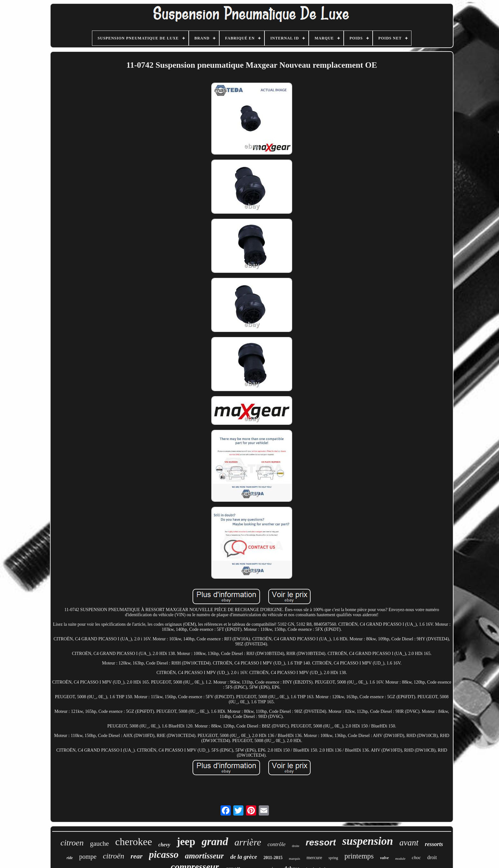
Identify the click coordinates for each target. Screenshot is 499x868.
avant (409, 843)
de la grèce (243, 857)
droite (295, 846)
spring (333, 858)
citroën (113, 856)
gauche (99, 844)
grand (215, 841)
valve (384, 858)
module (400, 858)
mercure (314, 858)
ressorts (434, 844)
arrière (248, 842)
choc (416, 858)
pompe (88, 857)
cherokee (134, 842)
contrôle (277, 844)
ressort (321, 842)
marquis (295, 858)
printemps (359, 856)
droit (432, 857)
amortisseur (204, 856)
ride (70, 858)
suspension (368, 841)
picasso (164, 854)
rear (137, 856)
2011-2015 (273, 858)
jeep (186, 842)
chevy (164, 845)
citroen (72, 843)
